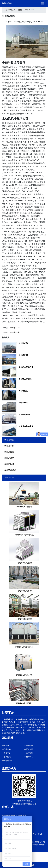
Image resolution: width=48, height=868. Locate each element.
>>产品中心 (6, 749)
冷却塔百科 (29, 10)
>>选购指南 (6, 757)
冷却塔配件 (9, 464)
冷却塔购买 (15, 332)
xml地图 (42, 845)
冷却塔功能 (15, 328)
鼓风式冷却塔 (24, 414)
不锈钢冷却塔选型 (24, 675)
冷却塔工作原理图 (26, 367)
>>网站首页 (6, 745)
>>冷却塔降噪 (7, 761)
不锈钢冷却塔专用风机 (24, 535)
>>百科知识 (28, 749)
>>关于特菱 (28, 745)
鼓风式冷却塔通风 (26, 426)
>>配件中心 (28, 757)
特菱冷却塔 (7, 3)
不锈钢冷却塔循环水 (24, 647)
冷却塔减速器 (10, 470)
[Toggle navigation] (43, 3)
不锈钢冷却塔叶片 (24, 591)
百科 (20, 10)
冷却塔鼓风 (23, 403)
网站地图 (35, 845)
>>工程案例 (28, 753)
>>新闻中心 (6, 753)
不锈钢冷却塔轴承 (24, 563)
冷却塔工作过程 (25, 379)
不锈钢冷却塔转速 (24, 507)
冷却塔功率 (23, 355)
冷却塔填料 (9, 458)
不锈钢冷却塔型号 (24, 703)
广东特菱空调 (10, 10)
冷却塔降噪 (9, 452)
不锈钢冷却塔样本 (24, 619)
